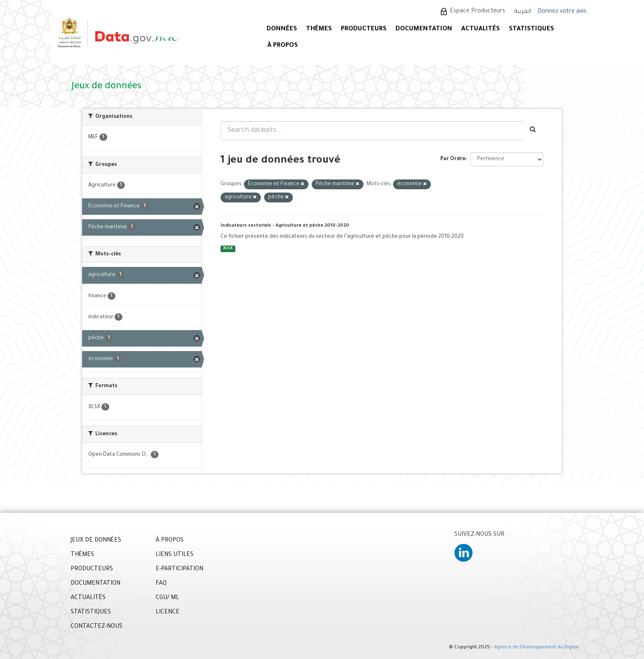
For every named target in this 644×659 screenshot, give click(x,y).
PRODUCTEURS (364, 29)
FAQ (161, 584)
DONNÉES (282, 29)
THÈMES (82, 555)
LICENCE (168, 613)
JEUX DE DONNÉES (96, 541)
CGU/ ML (167, 598)
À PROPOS (283, 46)
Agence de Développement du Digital (536, 648)
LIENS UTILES (175, 555)
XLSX (228, 249)
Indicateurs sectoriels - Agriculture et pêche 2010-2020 (285, 226)
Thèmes (319, 29)
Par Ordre (453, 159)
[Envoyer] (533, 131)
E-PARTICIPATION (179, 569)
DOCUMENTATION (424, 29)
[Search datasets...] (372, 131)
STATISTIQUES (531, 29)
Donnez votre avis (562, 12)
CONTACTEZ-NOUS (97, 627)
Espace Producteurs (477, 11)
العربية (523, 12)
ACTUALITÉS (481, 29)
